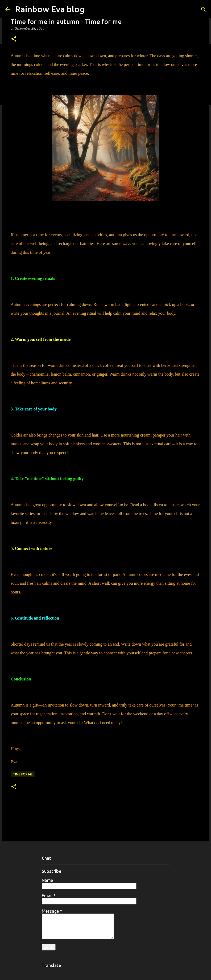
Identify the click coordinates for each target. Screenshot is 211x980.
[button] (14, 39)
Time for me (23, 774)
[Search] (204, 9)
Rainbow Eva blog (50, 9)
